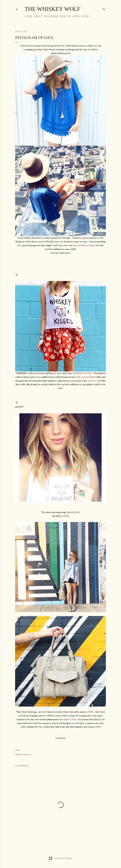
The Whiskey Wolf (52, 9)
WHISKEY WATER (82, 373)
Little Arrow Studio (85, 377)
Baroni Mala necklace (84, 245)
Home (28, 16)
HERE (77, 512)
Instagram (51, 16)
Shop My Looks (70, 16)
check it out (94, 381)
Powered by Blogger (60, 858)
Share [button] (18, 750)
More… (86, 16)
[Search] (104, 9)
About (38, 16)
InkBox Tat (69, 719)
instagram (27, 754)
